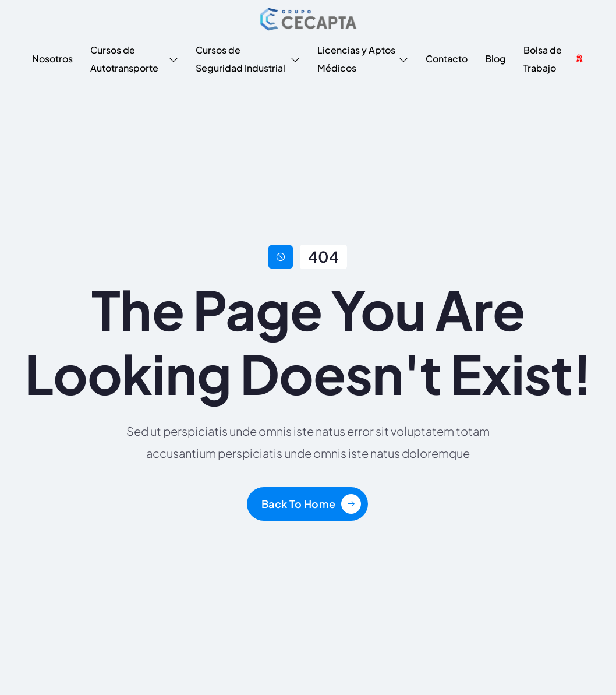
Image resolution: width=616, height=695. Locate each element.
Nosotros (52, 59)
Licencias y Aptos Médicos (363, 59)
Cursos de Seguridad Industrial (247, 59)
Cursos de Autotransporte (134, 59)
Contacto (447, 59)
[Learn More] (311, 504)
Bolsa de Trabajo (554, 59)
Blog (495, 59)
